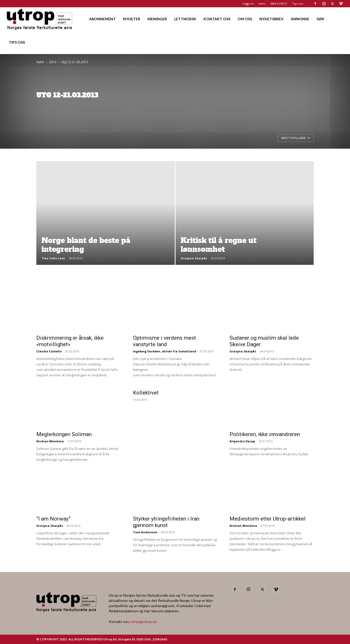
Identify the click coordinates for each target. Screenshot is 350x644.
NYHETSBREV (271, 19)
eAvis (262, 4)
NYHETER (132, 19)
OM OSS (245, 19)
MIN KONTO (279, 4)
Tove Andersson (145, 532)
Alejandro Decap (242, 441)
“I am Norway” (53, 519)
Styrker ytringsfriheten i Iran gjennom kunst (166, 522)
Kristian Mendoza (50, 441)
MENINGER (157, 19)
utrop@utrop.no (144, 622)
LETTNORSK (185, 19)
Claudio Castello (49, 351)
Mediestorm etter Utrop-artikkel (268, 519)
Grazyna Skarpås (194, 258)
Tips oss (298, 4)
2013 (53, 62)
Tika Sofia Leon (53, 258)
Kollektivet (146, 393)
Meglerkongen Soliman (64, 434)
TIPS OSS (17, 42)
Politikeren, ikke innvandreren (265, 434)
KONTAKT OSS (217, 19)
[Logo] (40, 19)
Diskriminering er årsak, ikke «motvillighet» (70, 341)
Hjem (40, 62)
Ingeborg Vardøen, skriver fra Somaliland (165, 351)
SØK (320, 19)
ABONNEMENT (102, 19)
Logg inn (248, 4)
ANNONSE (300, 19)
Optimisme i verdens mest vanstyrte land (164, 341)
